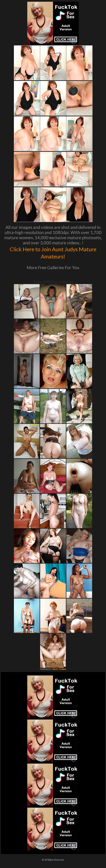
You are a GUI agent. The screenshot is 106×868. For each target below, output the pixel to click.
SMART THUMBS (59, 669)
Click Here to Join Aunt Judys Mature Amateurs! (53, 252)
